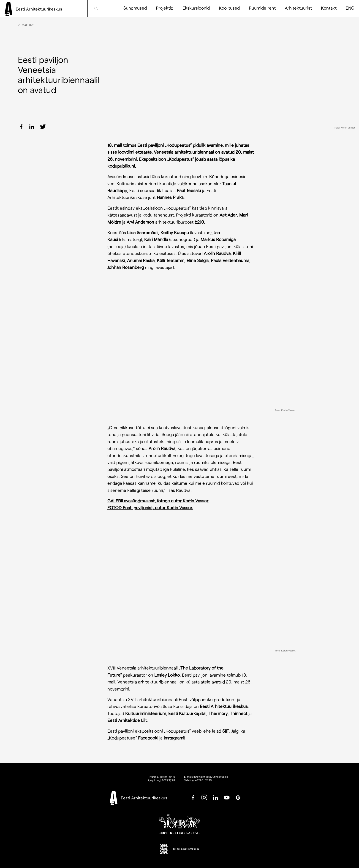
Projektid (165, 8)
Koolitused (229, 8)
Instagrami (173, 738)
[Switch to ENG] (350, 8)
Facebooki (148, 738)
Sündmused (135, 8)
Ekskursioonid (196, 8)
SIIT (226, 731)
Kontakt (329, 8)
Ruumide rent (262, 8)
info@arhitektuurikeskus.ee (211, 777)
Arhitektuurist (298, 8)
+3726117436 (203, 780)
